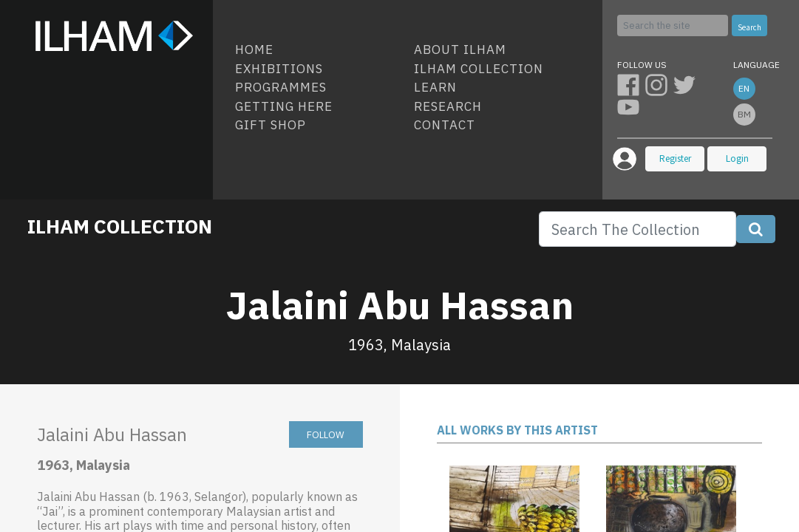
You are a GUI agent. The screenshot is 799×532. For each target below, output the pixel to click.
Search (749, 27)
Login (737, 158)
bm (744, 114)
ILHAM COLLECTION (120, 226)
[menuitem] (319, 50)
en (744, 88)
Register (675, 158)
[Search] (673, 25)
